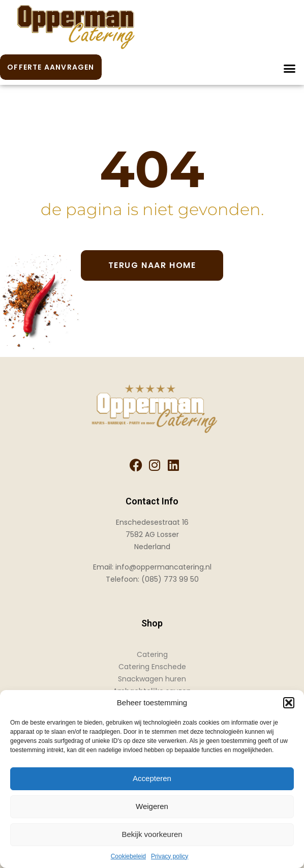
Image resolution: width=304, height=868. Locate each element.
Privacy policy (170, 856)
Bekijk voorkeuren (152, 834)
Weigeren (152, 806)
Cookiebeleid (128, 856)
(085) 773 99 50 (170, 579)
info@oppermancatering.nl (163, 567)
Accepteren (152, 778)
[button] (289, 703)
